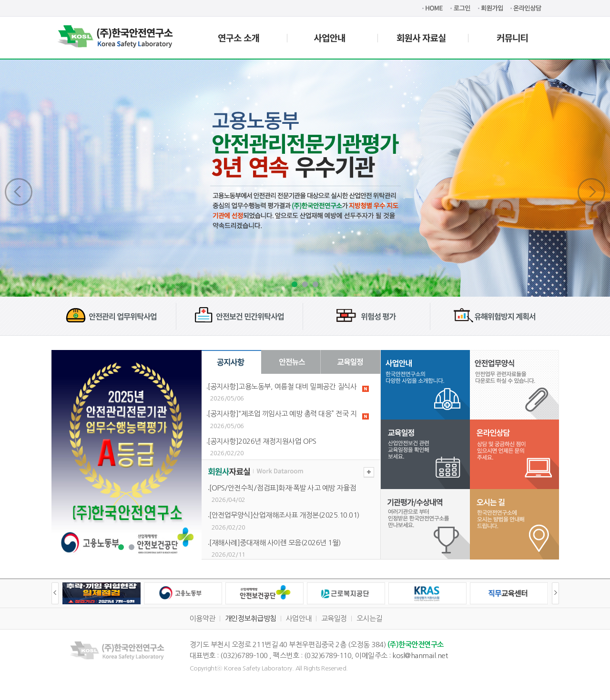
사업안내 (299, 618)
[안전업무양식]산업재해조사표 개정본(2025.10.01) (284, 515)
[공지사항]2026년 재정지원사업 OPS (262, 441)
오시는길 (369, 618)
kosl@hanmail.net (420, 655)
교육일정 (334, 618)
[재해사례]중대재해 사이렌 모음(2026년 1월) (275, 543)
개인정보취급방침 (251, 618)
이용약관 (203, 618)
